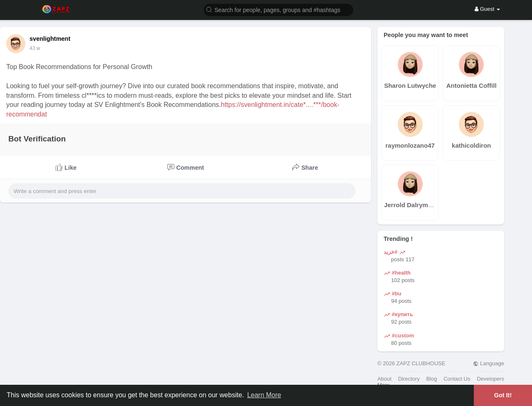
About (384, 379)
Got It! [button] (503, 395)
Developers (490, 379)
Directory (409, 379)
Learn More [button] (264, 395)
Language (488, 363)
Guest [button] (487, 9)
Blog (431, 379)
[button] (278, 9)
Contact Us (457, 379)
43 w (35, 48)
